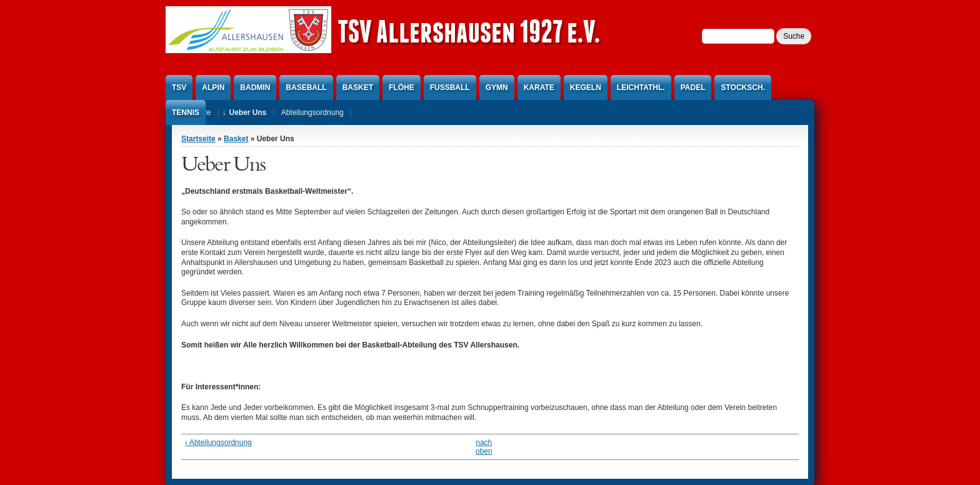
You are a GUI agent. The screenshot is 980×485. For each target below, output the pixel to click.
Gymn (497, 87)
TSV (179, 87)
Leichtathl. (641, 87)
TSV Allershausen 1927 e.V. (469, 31)
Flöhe (402, 87)
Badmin (255, 87)
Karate (539, 87)
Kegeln (586, 87)
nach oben (484, 447)
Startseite (198, 139)
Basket (358, 87)
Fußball (450, 87)
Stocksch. (742, 87)
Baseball (306, 87)
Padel (693, 87)
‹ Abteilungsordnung (218, 442)
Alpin (213, 87)
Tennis (186, 112)
